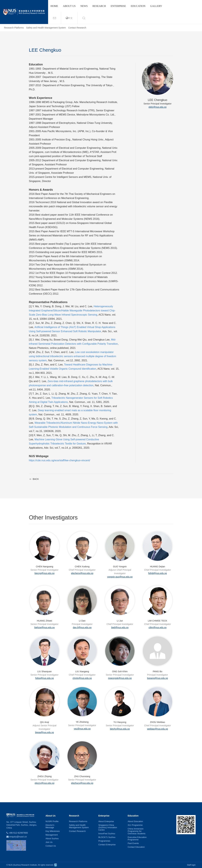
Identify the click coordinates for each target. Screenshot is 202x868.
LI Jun (120, 621)
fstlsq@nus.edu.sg (44, 678)
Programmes (104, 841)
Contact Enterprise (107, 845)
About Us (51, 816)
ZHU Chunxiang (82, 776)
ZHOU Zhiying (44, 776)
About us (69, 6)
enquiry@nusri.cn (18, 837)
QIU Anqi (44, 722)
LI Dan (82, 621)
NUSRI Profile (52, 821)
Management (52, 835)
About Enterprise (106, 821)
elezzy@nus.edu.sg (44, 783)
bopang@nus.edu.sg (158, 678)
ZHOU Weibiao (158, 722)
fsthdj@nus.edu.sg (157, 573)
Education (138, 6)
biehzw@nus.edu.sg (44, 627)
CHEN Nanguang (44, 567)
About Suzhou (52, 838)
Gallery (156, 6)
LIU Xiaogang (82, 671)
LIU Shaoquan (45, 671)
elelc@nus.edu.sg (158, 107)
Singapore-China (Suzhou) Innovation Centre (108, 827)
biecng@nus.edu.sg (45, 573)
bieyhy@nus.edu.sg (120, 729)
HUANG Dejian (157, 567)
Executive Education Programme (137, 838)
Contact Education (136, 847)
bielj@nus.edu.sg (120, 627)
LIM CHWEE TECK (157, 621)
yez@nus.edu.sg (82, 729)
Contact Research (77, 28)
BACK (34, 479)
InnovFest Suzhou (107, 834)
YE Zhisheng (82, 722)
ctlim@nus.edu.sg (158, 627)
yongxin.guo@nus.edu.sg (120, 577)
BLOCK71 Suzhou (107, 837)
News (84, 6)
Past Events (133, 843)
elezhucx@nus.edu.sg (82, 783)
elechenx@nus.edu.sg (82, 573)
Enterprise (118, 6)
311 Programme (135, 825)
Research (99, 6)
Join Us (49, 842)
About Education (135, 821)
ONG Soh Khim (120, 671)
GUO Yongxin (120, 567)
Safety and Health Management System (46, 28)
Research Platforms (14, 28)
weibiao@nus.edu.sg (157, 729)
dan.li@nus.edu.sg (82, 627)
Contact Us (51, 846)
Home (54, 6)
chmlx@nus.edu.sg (82, 678)
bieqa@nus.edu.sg (44, 732)
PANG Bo (158, 671)
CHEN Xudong (82, 567)
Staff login (191, 865)
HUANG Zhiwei (44, 621)
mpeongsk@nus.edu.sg (120, 678)
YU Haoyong (120, 722)
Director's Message (50, 826)
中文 (69, 18)
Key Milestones (53, 831)
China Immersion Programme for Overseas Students (137, 831)
